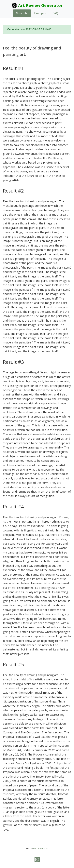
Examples (40, 13)
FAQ (55, 13)
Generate (22, 13)
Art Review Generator (37, 6)
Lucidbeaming (41, 848)
